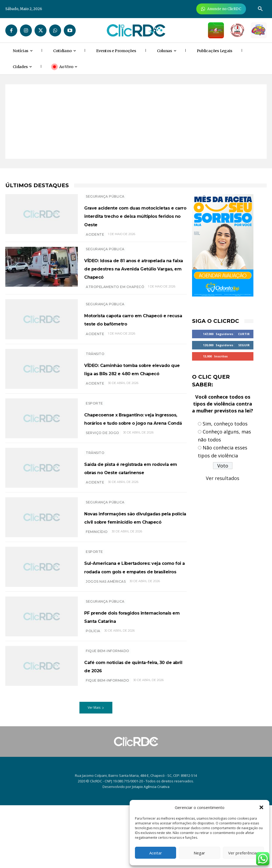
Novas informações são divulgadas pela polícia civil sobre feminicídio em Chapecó (132, 560)
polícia (93, 696)
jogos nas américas (106, 644)
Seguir (244, 345)
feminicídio (97, 583)
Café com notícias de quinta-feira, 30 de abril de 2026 (135, 728)
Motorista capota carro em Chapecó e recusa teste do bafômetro (131, 337)
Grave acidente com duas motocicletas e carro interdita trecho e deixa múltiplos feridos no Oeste (131, 220)
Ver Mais (96, 770)
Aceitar (156, 853)
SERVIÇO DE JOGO (103, 470)
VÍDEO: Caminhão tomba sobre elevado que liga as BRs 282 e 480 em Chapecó (132, 390)
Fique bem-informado (108, 713)
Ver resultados (223, 478)
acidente (95, 409)
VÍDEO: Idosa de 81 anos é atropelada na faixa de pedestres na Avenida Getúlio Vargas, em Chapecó (134, 281)
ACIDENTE (95, 243)
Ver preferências (243, 853)
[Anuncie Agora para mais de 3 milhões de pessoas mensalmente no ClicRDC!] (221, 9)
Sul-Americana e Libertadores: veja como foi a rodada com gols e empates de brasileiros (135, 621)
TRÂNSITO (95, 371)
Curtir (244, 334)
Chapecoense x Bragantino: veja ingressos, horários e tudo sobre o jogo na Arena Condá (132, 446)
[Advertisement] (136, 122)
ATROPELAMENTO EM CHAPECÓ (115, 304)
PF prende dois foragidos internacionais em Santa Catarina (128, 677)
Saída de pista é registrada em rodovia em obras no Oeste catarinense (130, 503)
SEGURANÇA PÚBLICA (105, 196)
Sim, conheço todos (225, 424)
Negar (199, 853)
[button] (261, 807)
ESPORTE (94, 423)
